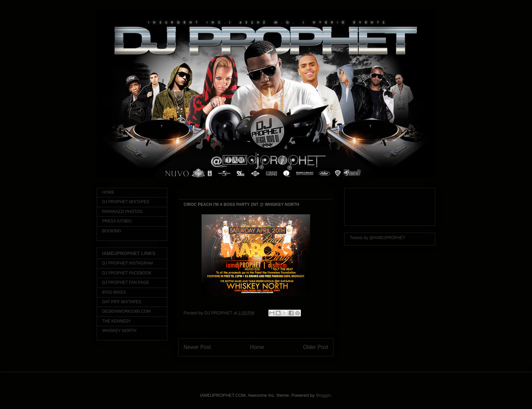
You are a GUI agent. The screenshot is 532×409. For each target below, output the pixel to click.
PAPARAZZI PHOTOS (122, 212)
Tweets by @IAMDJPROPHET (378, 238)
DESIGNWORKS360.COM (126, 311)
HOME (108, 192)
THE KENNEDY (117, 321)
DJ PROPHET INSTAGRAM (128, 263)
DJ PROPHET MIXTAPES (126, 202)
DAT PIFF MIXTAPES (122, 302)
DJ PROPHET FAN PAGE (126, 283)
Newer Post (197, 347)
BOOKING (112, 231)
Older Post (316, 347)
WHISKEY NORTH (119, 331)
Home (257, 347)
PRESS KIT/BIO (117, 221)
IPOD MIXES (114, 292)
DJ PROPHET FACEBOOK (127, 273)
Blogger (323, 395)
